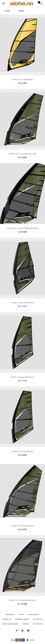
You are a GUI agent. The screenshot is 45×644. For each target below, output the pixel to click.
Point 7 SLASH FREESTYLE (23, 377)
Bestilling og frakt (22, 619)
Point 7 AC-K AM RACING (23, 526)
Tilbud (21, 614)
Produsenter (38, 624)
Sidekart (26, 624)
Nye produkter (33, 614)
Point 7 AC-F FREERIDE (22, 79)
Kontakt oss (7, 619)
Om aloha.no (38, 619)
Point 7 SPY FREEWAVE (23, 451)
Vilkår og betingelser (10, 624)
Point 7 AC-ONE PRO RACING (22, 600)
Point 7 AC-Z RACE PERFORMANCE (22, 228)
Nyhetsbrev (10, 614)
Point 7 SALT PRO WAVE (22, 303)
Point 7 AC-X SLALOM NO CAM (23, 154)
